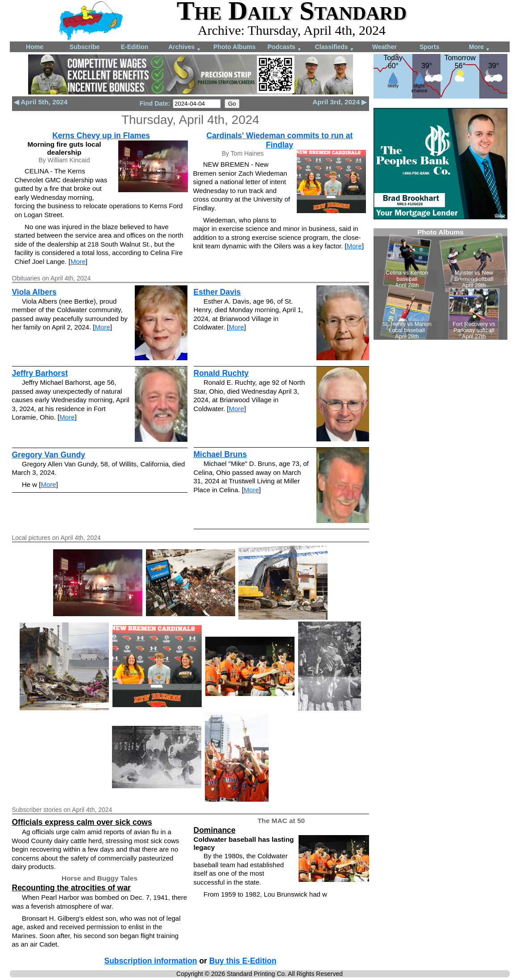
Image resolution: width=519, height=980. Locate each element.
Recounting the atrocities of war (71, 888)
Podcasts (285, 47)
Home (35, 47)
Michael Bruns (220, 454)
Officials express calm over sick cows (82, 822)
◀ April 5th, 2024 (41, 102)
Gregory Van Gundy (49, 455)
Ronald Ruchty (221, 373)
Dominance (215, 830)
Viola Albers (34, 292)
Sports (429, 47)
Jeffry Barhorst (40, 373)
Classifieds (335, 47)
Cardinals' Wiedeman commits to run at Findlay (280, 140)
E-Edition (135, 47)
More (480, 47)
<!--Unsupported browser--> (440, 284)
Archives (185, 47)
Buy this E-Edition (243, 961)
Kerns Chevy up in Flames (101, 136)
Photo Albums (234, 47)
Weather (384, 47)
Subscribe (85, 47)
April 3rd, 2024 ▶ (340, 102)
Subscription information (151, 961)
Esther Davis (217, 292)
